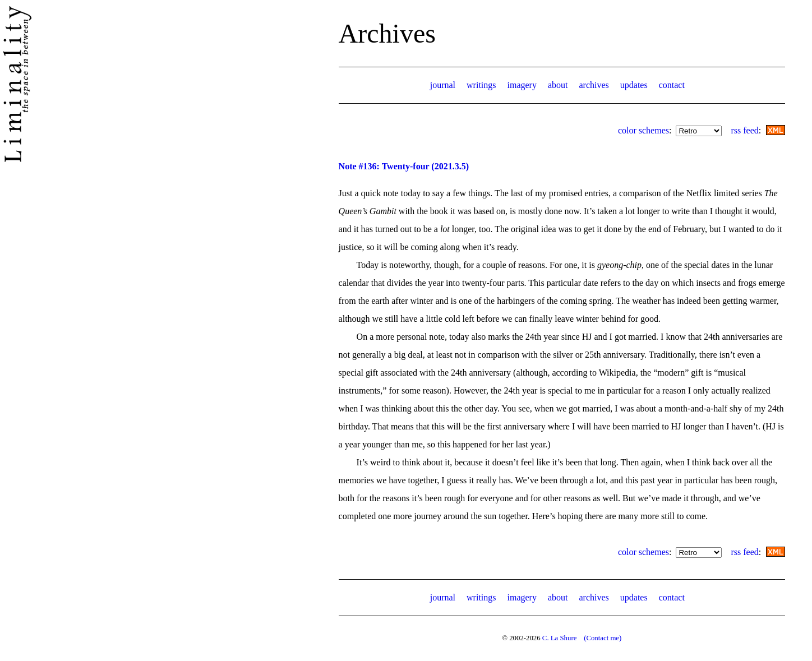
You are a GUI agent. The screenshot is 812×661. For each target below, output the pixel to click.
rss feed (744, 130)
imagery (522, 85)
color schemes (643, 130)
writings (481, 85)
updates (634, 85)
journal (443, 85)
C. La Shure (560, 638)
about (558, 85)
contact (672, 85)
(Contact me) (603, 638)
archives (594, 85)
